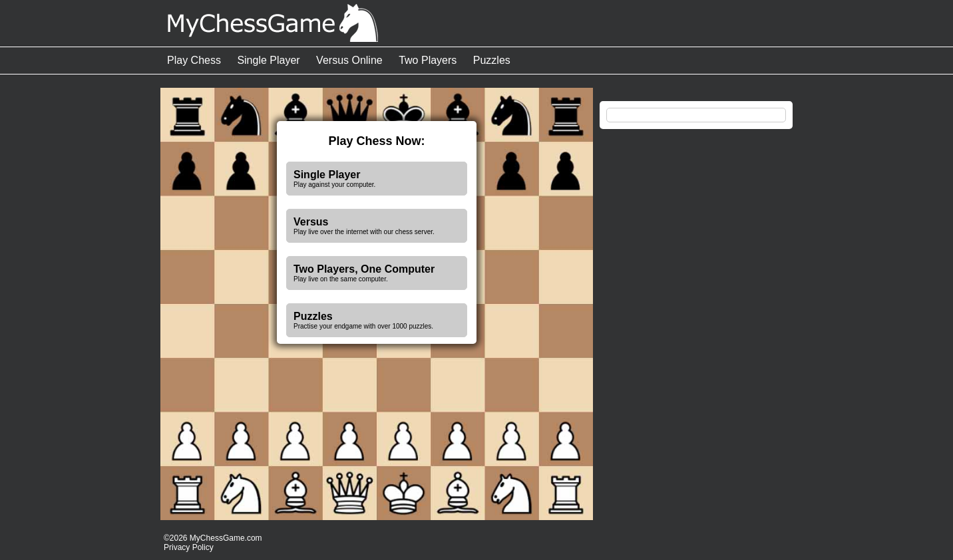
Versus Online (349, 60)
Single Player (268, 60)
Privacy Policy (189, 547)
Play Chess (194, 60)
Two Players (428, 60)
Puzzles (492, 60)
